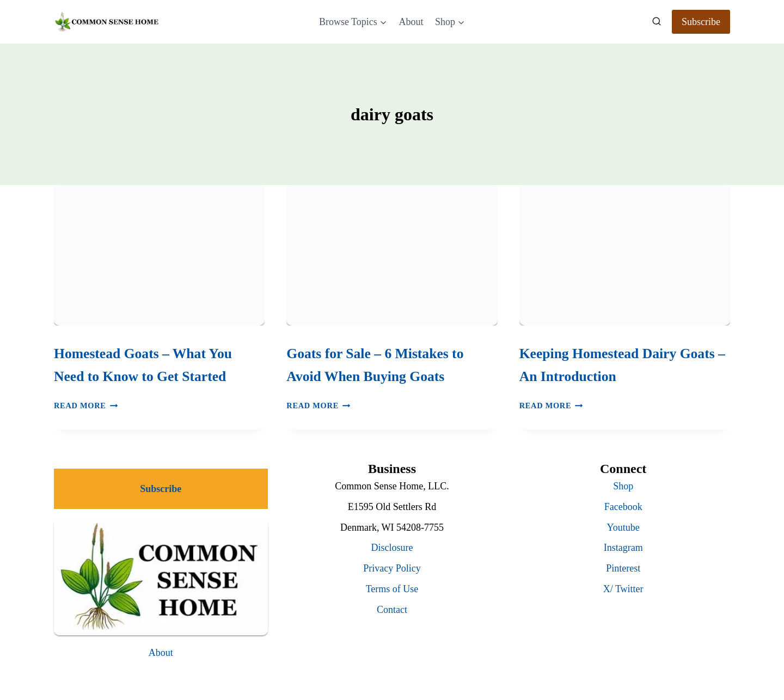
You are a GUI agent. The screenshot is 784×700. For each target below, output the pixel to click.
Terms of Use (392, 589)
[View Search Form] (657, 22)
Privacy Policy (392, 568)
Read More (86, 406)
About (411, 22)
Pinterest (623, 568)
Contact (392, 610)
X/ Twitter (623, 589)
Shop (623, 486)
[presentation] (159, 255)
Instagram (623, 548)
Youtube (623, 527)
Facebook (623, 507)
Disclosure (392, 548)
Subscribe (701, 22)
